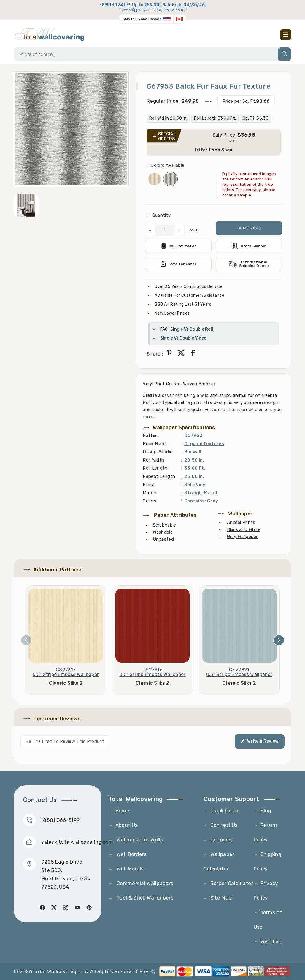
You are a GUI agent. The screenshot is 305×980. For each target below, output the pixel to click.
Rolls (193, 230)
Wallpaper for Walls (139, 840)
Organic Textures (204, 444)
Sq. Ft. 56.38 (256, 118)
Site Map (221, 898)
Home (122, 811)
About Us (127, 825)
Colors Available (167, 165)
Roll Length (155, 468)
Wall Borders (131, 854)
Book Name (155, 444)
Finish (149, 485)
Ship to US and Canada (142, 19)
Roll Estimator (178, 246)
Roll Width (153, 460)
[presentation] (26, 640)
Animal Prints (241, 522)
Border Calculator (232, 883)
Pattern (151, 435)
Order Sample (249, 246)
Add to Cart (250, 228)
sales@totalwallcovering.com (77, 842)
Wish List (271, 941)
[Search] (152, 54)
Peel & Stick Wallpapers (144, 898)
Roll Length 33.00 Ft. (215, 118)
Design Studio (158, 452)
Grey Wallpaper (242, 537)
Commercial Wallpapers (144, 883)
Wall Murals (130, 869)
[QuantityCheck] (165, 230)
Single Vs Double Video (183, 338)
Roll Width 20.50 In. (168, 118)
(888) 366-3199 (60, 820)
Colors (150, 501)
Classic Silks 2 (66, 683)
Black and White (244, 529)
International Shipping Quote (249, 264)
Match (150, 493)
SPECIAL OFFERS (167, 137)
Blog (266, 811)
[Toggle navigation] (286, 35)
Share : (155, 354)
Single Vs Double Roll (192, 329)
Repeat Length (159, 476)
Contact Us (224, 825)
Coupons (221, 840)
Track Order (224, 811)
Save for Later (178, 264)
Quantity (161, 215)
